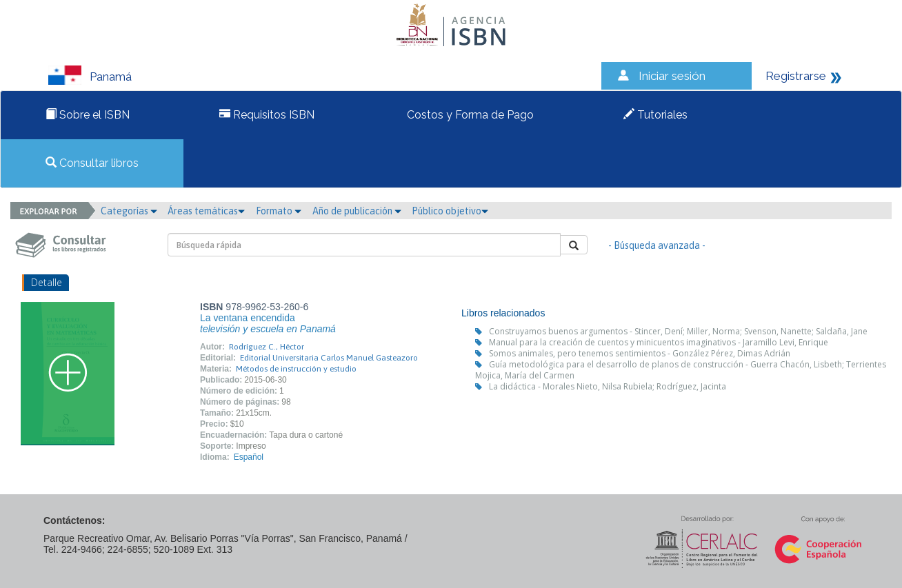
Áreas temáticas (206, 211)
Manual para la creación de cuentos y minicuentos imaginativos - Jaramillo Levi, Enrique (659, 342)
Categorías (129, 211)
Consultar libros (92, 163)
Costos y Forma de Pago (469, 115)
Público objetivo (450, 211)
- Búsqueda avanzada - (657, 245)
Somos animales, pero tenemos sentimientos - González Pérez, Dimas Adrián (640, 353)
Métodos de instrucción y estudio (296, 369)
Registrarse (796, 76)
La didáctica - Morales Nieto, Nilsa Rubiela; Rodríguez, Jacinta (608, 386)
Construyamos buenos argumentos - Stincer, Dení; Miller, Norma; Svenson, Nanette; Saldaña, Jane (678, 331)
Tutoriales (655, 115)
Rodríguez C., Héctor (267, 347)
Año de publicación (357, 211)
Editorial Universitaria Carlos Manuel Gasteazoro (329, 358)
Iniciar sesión (672, 76)
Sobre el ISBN (88, 115)
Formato (279, 211)
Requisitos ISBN (267, 115)
